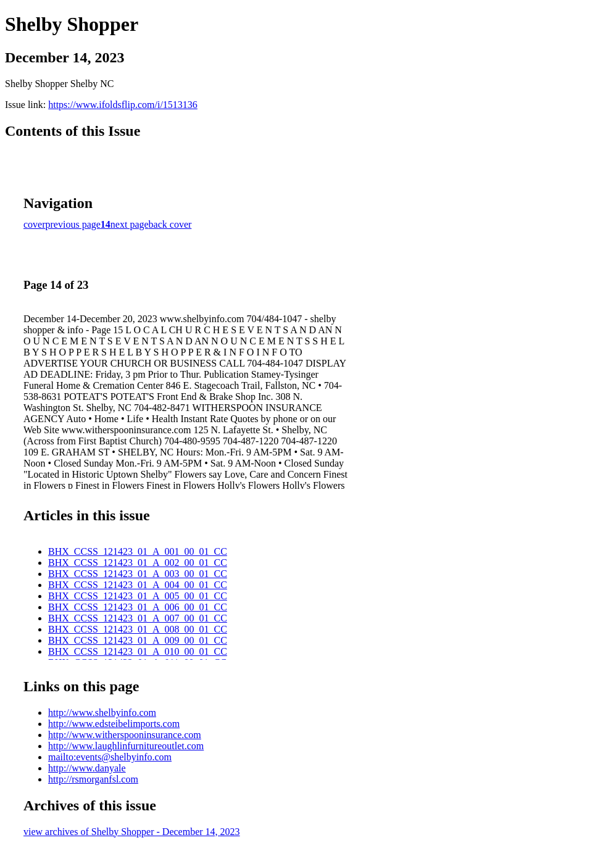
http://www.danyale (87, 768)
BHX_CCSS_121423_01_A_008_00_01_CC (138, 629)
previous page (73, 224)
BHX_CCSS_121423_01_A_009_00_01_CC (138, 640)
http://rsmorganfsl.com (93, 779)
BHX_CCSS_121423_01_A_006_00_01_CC (138, 607)
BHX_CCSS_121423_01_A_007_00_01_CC (138, 618)
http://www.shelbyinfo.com (102, 713)
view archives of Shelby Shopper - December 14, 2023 (132, 832)
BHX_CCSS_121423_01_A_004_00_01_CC (138, 585)
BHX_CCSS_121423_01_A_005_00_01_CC (138, 596)
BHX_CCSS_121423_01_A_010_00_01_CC (138, 651)
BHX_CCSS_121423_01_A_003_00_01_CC (138, 574)
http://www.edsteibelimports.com (114, 724)
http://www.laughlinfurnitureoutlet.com (126, 746)
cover (35, 224)
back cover (170, 224)
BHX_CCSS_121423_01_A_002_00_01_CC (138, 563)
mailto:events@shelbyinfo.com (110, 757)
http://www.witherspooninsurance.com (125, 735)
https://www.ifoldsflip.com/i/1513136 (123, 105)
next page (130, 224)
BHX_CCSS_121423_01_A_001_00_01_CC (138, 551)
